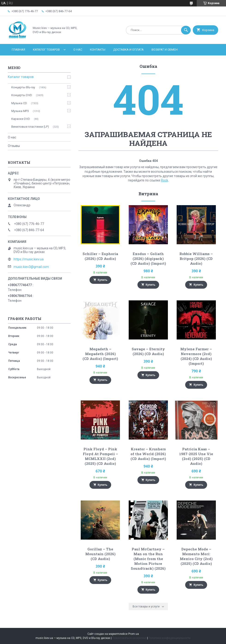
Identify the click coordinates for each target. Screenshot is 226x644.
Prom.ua (134, 634)
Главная (18, 50)
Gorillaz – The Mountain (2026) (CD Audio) (100, 554)
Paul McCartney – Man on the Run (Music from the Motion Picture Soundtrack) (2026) (148, 559)
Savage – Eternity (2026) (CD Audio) (148, 351)
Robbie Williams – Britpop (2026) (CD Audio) (196, 259)
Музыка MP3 (20, 111)
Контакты (98, 50)
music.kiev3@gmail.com (31, 267)
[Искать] (186, 30)
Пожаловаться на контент (129, 638)
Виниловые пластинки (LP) (30, 127)
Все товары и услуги (146, 607)
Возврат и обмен (165, 50)
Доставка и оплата (128, 50)
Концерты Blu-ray (23, 87)
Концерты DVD (22, 95)
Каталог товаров (46, 50)
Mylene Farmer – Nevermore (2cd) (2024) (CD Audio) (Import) (196, 356)
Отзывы (14, 146)
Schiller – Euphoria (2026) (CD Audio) (100, 256)
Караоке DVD (21, 119)
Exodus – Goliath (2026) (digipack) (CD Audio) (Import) (148, 259)
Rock (165, 180)
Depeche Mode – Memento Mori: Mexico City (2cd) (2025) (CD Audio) (196, 556)
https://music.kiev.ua (29, 259)
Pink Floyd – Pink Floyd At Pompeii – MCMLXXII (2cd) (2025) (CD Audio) (100, 456)
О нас (78, 50)
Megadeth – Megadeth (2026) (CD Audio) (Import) (100, 354)
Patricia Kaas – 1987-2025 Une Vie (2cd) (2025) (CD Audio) (196, 456)
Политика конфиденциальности (169, 638)
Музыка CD (19, 103)
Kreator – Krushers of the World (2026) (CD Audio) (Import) (148, 454)
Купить (103, 280)
